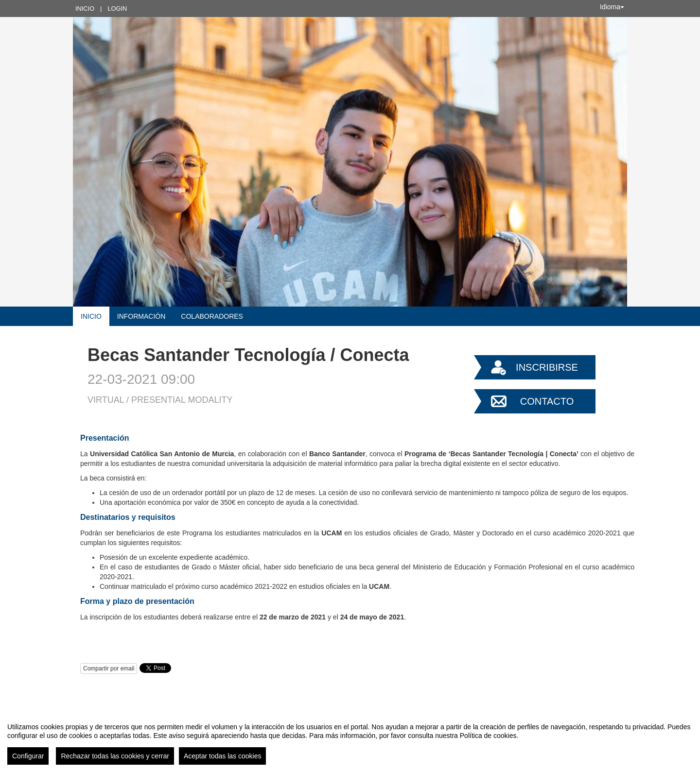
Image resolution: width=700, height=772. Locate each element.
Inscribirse (547, 367)
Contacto (547, 401)
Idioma (612, 7)
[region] (350, 740)
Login (117, 9)
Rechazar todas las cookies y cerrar (115, 756)
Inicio (85, 9)
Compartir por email (109, 669)
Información (141, 316)
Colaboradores (212, 316)
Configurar (28, 756)
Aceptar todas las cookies (223, 756)
